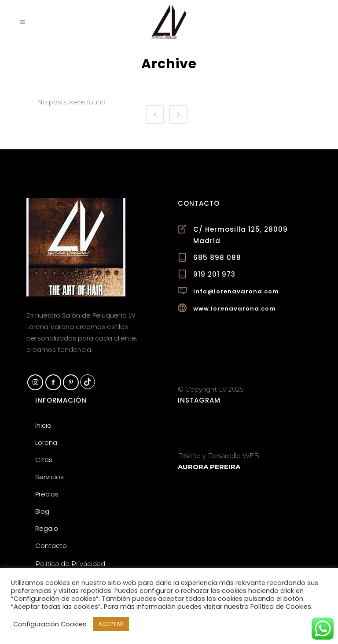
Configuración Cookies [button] (50, 624)
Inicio (43, 425)
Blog (42, 511)
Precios (47, 494)
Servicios (50, 477)
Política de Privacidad (70, 564)
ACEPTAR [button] (111, 624)
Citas (44, 460)
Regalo (47, 528)
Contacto (51, 546)
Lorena (46, 442)
